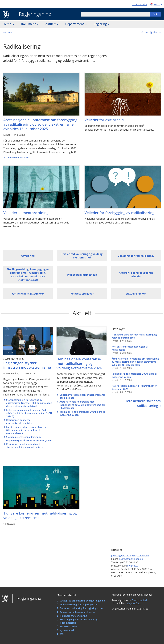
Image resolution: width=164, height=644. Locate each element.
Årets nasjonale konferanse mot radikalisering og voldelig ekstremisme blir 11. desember (82, 405)
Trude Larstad (139, 600)
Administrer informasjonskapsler (77, 612)
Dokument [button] (29, 24)
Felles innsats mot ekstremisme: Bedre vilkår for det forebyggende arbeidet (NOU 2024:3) (29, 413)
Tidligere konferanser (18, 157)
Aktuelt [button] (51, 24)
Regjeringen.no (33, 14)
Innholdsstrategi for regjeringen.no (78, 604)
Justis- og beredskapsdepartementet (130, 556)
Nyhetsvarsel (67, 630)
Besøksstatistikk (68, 626)
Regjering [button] (101, 24)
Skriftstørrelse (140, 4)
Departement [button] (75, 24)
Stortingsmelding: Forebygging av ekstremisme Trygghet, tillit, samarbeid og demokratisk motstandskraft (28, 275)
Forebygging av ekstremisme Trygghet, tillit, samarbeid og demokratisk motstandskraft (27, 430)
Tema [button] (8, 24)
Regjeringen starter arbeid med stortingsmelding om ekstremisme (25, 446)
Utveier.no (28, 256)
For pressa (133, 566)
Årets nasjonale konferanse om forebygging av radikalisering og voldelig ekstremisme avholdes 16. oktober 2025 (136, 363)
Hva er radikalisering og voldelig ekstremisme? (82, 256)
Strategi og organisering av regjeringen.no (82, 601)
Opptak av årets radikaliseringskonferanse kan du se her (82, 396)
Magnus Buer (134, 603)
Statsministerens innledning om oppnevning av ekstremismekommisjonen (29, 439)
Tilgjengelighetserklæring (73, 616)
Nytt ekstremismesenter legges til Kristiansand (136, 350)
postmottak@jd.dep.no (131, 559)
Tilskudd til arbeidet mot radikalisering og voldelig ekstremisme (136, 338)
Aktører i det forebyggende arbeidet (136, 275)
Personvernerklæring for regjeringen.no (81, 608)
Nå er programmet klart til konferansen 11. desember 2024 (136, 389)
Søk (155, 14)
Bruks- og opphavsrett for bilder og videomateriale (78, 621)
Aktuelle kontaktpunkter (28, 294)
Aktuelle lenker (136, 294)
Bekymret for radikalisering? (136, 256)
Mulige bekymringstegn (82, 275)
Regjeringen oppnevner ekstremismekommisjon (19, 422)
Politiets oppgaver (82, 294)
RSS (61, 634)
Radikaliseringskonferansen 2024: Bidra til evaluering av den (82, 413)
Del (146, 32)
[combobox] (115, 14)
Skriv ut (157, 32)
